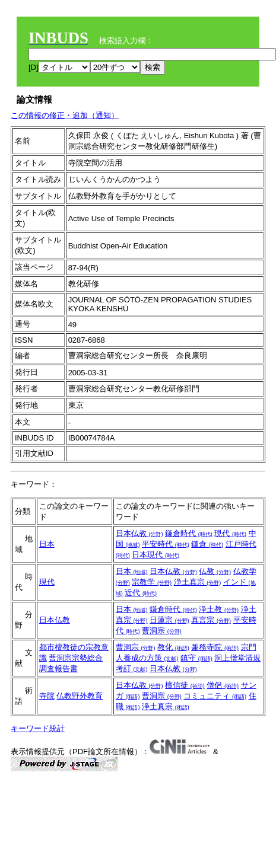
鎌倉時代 (189, 533)
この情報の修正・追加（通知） (65, 115)
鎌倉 (207, 544)
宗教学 (152, 582)
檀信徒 (185, 685)
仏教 (215, 571)
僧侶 (223, 685)
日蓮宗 (169, 620)
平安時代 (166, 544)
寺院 (47, 696)
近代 (141, 593)
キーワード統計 (38, 728)
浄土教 (219, 609)
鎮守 (196, 658)
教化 (173, 647)
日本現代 (156, 555)
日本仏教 (139, 533)
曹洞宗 (162, 631)
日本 (47, 544)
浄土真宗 (198, 582)
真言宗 (211, 620)
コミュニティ (215, 696)
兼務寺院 (215, 647)
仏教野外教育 (80, 696)
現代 (230, 533)
